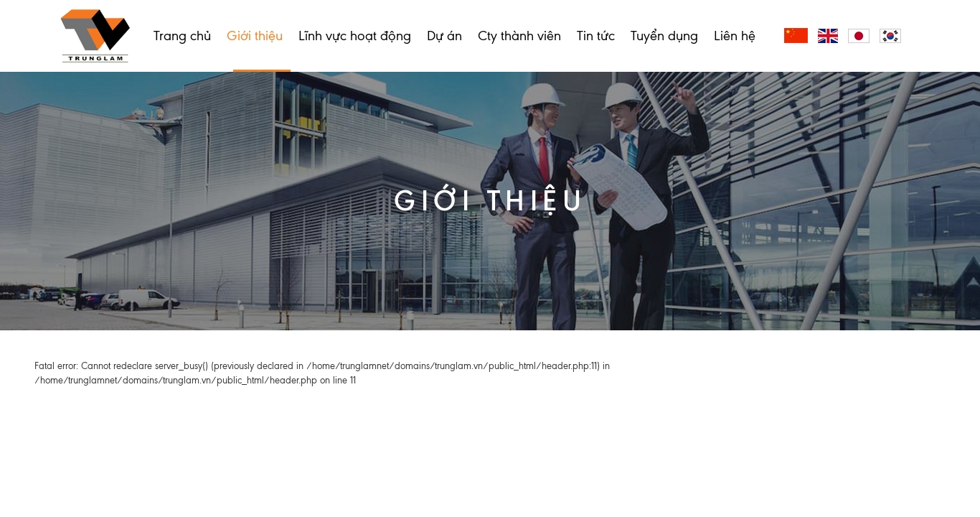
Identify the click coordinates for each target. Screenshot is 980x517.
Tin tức (596, 36)
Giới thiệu (255, 36)
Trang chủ (182, 36)
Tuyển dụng (664, 36)
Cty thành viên (519, 36)
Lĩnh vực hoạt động (355, 36)
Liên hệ (735, 36)
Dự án (444, 36)
